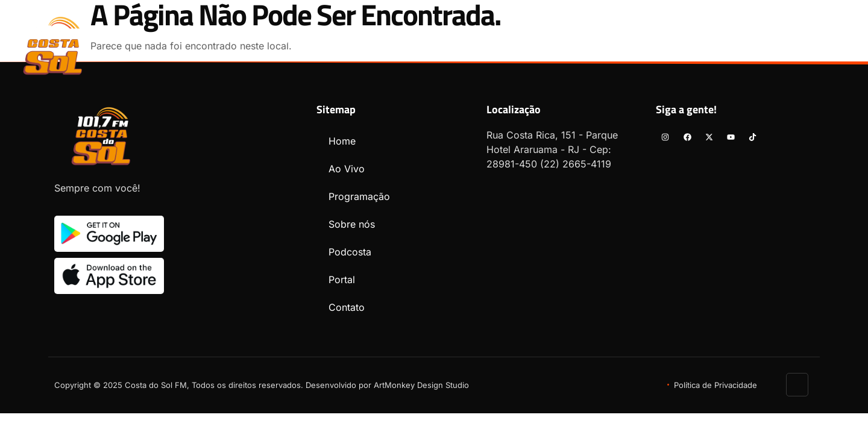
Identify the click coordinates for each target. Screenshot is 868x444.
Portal (637, 40)
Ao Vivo (341, 40)
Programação (417, 40)
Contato (700, 40)
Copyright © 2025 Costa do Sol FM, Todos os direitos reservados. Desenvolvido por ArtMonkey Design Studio (262, 385)
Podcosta (572, 40)
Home (286, 40)
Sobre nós (499, 40)
